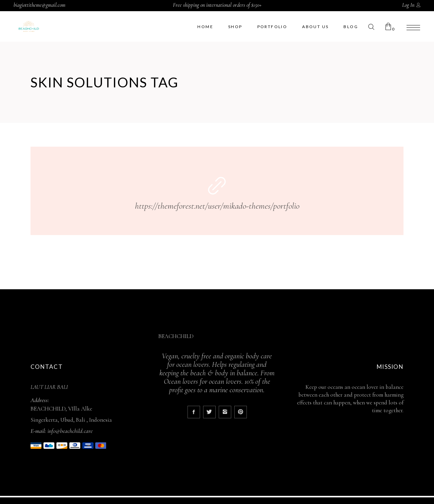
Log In (408, 5)
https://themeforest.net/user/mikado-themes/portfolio (217, 206)
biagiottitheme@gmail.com (40, 5)
